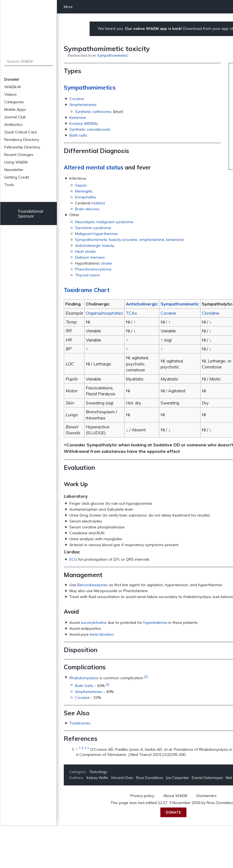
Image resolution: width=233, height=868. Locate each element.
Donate (173, 812)
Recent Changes (19, 155)
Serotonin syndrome (93, 228)
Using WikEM (16, 162)
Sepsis (81, 185)
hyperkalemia (155, 622)
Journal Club (15, 117)
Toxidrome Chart (87, 290)
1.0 (81, 748)
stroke (106, 263)
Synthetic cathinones (93, 112)
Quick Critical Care (21, 132)
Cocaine (77, 99)
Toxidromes (80, 723)
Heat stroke (85, 251)
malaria (98, 203)
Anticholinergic (142, 304)
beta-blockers (102, 634)
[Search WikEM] (29, 61)
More (68, 7)
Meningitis (84, 191)
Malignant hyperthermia (96, 234)
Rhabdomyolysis (84, 678)
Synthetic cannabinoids (90, 129)
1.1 (87, 748)
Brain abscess (87, 209)
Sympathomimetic (112, 55)
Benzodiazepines (93, 585)
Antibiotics (13, 124)
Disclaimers (206, 796)
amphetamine (152, 240)
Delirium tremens (90, 257)
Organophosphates (104, 313)
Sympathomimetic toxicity (98, 240)
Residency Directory (22, 140)
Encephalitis (86, 197)
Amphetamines (83, 105)
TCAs (131, 313)
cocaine (130, 240)
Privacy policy (142, 796)
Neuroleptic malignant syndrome (104, 222)
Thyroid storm (88, 275)
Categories (14, 102)
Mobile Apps (15, 109)
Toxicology (98, 772)
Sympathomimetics (90, 87)
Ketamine (78, 118)
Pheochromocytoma (93, 269)
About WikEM (175, 796)
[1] (146, 676)
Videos (10, 94)
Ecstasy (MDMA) (84, 123)
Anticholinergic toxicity (95, 246)
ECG (73, 559)
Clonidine (211, 313)
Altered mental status (93, 167)
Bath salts (78, 135)
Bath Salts (84, 686)
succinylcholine (94, 622)
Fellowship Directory (22, 147)
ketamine (174, 240)
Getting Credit (17, 177)
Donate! (12, 79)
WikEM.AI (13, 87)
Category (77, 772)
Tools (9, 185)
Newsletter (14, 170)
